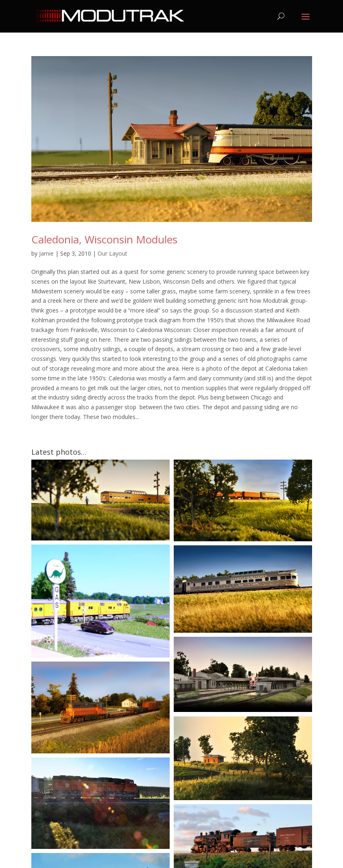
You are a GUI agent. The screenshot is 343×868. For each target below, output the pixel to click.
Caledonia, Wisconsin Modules (104, 239)
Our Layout (113, 253)
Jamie (46, 253)
